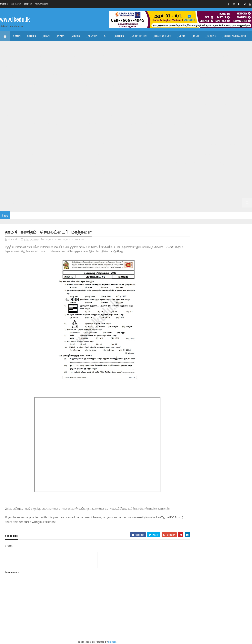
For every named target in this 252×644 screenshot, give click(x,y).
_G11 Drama (10, 75)
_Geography (217, 46)
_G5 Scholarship (89, 183)
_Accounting (78, 56)
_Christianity (62, 46)
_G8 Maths (10, 144)
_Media (181, 36)
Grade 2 (182, 193)
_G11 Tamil (129, 85)
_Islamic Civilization (16, 46)
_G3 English (109, 193)
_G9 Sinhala (10, 134)
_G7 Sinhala (10, 163)
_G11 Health (157, 75)
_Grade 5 (178, 173)
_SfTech (141, 56)
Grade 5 (162, 173)
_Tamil (195, 36)
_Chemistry (191, 56)
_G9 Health (75, 124)
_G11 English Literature (59, 75)
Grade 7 (162, 144)
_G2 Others (65, 202)
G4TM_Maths (66, 240)
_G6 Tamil (145, 173)
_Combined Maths (233, 56)
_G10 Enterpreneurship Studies (58, 105)
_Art (96, 46)
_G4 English (184, 183)
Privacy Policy (41, 4)
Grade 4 (110, 183)
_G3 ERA (146, 193)
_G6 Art (79, 163)
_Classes (92, 36)
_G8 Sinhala (126, 144)
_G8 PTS (66, 144)
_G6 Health (199, 163)
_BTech (125, 56)
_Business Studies (103, 56)
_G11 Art (64, 65)
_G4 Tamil (165, 183)
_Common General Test (17, 56)
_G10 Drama (187, 95)
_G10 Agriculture (220, 85)
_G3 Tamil (90, 193)
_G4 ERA (221, 183)
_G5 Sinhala (211, 173)
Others (32, 36)
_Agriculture (139, 36)
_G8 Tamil (145, 144)
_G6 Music (28, 173)
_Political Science (192, 46)
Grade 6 (46, 163)
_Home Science (162, 36)
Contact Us (16, 4)
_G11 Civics (115, 65)
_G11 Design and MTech (230, 65)
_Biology (172, 56)
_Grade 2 (198, 193)
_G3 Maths (129, 193)
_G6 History (220, 163)
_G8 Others (48, 144)
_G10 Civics (44, 95)
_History (82, 46)
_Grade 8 (63, 134)
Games (17, 36)
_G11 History (178, 75)
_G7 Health (75, 154)
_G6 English (154, 163)
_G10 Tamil (113, 114)
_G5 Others (65, 183)
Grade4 (80, 240)
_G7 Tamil (30, 163)
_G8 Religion (84, 144)
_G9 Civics (214, 114)
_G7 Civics (212, 144)
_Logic (170, 46)
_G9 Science (226, 124)
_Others (119, 36)
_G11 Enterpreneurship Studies (99, 75)
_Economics (56, 56)
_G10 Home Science (165, 105)
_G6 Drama (134, 163)
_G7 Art (195, 144)
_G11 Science (88, 85)
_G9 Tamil (30, 134)
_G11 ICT (226, 75)
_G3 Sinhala (71, 193)
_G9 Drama (10, 124)
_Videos (76, 36)
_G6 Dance (115, 163)
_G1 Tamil (137, 202)
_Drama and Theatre (148, 46)
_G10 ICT (187, 105)
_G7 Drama (10, 154)
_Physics (210, 56)
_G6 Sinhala (126, 173)
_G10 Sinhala (93, 114)
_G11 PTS (47, 85)
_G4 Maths (204, 183)
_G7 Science (226, 154)
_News (46, 36)
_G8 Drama (134, 134)
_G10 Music (225, 105)
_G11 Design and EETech (195, 65)
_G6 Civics (96, 163)
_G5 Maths (30, 183)
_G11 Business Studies (89, 65)
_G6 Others (48, 173)
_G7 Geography (52, 154)
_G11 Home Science (204, 75)
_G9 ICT (113, 124)
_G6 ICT (238, 163)
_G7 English (30, 154)
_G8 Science (105, 144)
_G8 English (154, 134)
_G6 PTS (66, 173)
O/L (5, 65)
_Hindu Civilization (234, 36)
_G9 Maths (130, 124)
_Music (110, 46)
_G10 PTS (30, 114)
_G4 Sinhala (146, 183)
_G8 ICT (238, 134)
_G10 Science (71, 114)
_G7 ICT (113, 154)
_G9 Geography (52, 124)
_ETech (156, 56)
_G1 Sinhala (118, 202)
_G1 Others (209, 202)
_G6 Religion (84, 173)
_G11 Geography (134, 75)
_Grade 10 (197, 85)
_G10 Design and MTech (160, 95)
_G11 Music (29, 85)
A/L (106, 36)
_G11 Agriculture (42, 65)
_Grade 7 (178, 144)
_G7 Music (149, 154)
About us (28, 4)
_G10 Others (11, 114)
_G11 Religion (66, 85)
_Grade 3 (52, 193)
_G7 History (95, 154)
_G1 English (155, 202)
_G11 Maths (10, 85)
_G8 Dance (115, 134)
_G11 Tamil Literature (155, 85)
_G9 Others (168, 124)
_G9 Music (149, 124)
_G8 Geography (177, 134)
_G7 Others (168, 154)
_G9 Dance (233, 114)
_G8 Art (79, 134)
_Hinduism (41, 46)
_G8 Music (28, 144)
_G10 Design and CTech (91, 95)
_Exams (60, 36)
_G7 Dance (231, 144)
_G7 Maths (130, 154)
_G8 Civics (96, 134)
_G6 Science (105, 173)
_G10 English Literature (18, 105)
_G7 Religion (205, 154)
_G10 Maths (205, 105)
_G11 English (30, 75)
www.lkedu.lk (15, 19)
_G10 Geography (94, 105)
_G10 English (208, 95)
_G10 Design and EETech (125, 95)
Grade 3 (35, 193)
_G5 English (10, 183)
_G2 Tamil (237, 193)
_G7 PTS (186, 154)
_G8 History (220, 134)
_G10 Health (117, 105)
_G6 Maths (10, 173)
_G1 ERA (192, 202)
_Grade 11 (19, 65)
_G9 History (95, 124)
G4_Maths (51, 240)
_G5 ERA (47, 183)
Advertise (4, 4)
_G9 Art (197, 114)
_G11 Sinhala (109, 85)
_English (211, 36)
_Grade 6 (63, 163)
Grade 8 (46, 134)
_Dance (125, 46)
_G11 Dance (134, 65)
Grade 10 (179, 85)
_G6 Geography (177, 163)
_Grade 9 (180, 114)
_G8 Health (199, 134)
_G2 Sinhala (217, 193)
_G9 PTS (186, 124)
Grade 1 (83, 202)
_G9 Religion (205, 124)
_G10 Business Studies (17, 95)
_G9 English (30, 124)
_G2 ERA (47, 202)
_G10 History (139, 105)
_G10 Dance (64, 95)
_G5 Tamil (230, 173)
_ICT (40, 56)
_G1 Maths (175, 202)
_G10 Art (242, 85)
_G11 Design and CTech (161, 65)
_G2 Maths (30, 202)
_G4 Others (239, 183)
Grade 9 (164, 114)
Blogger (109, 642)
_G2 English (10, 202)
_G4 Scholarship (14, 193)
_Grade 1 (99, 202)
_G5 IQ (194, 173)
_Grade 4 (127, 183)
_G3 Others (164, 193)
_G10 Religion (49, 114)
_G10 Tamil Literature (139, 114)
